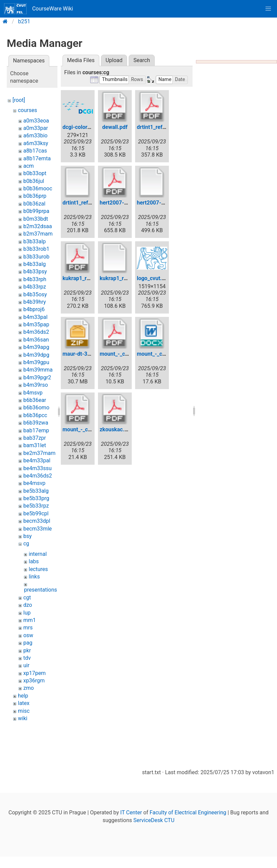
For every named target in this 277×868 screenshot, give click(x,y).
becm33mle (37, 529)
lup (27, 613)
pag (28, 643)
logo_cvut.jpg (153, 278)
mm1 (30, 620)
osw (28, 635)
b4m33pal (35, 317)
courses (28, 110)
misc (24, 711)
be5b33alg (36, 491)
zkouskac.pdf (116, 429)
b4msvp (33, 393)
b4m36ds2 (36, 332)
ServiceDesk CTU (154, 820)
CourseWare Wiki (39, 9)
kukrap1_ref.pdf (82, 278)
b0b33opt (35, 173)
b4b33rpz (35, 287)
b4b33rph (35, 279)
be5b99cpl (36, 513)
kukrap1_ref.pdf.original (129, 278)
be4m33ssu (37, 468)
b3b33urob (36, 257)
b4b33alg (35, 264)
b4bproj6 (34, 309)
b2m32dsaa (38, 226)
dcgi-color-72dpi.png (88, 127)
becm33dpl (37, 521)
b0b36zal (34, 204)
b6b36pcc (35, 415)
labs (34, 561)
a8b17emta (37, 158)
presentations (41, 590)
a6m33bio (35, 135)
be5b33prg (36, 498)
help (23, 696)
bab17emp (36, 430)
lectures (38, 569)
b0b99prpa (36, 211)
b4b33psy (35, 272)
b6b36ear (35, 400)
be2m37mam (39, 453)
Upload (114, 60)
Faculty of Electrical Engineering (188, 812)
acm (29, 166)
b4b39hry (35, 302)
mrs (28, 628)
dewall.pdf (115, 127)
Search (142, 60)
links (34, 577)
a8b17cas (35, 151)
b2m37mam (38, 234)
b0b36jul (34, 181)
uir (26, 665)
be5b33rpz (36, 506)
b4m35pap (36, 324)
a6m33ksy (36, 143)
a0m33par (36, 128)
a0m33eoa (36, 121)
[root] (19, 100)
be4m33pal (37, 460)
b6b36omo (36, 408)
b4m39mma (38, 370)
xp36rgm (34, 681)
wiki (23, 718)
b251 (24, 21)
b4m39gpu (36, 362)
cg (26, 544)
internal (38, 554)
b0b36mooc (38, 188)
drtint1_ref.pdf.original (90, 203)
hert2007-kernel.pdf (124, 203)
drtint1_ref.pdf (154, 127)
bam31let (35, 445)
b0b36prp (35, 196)
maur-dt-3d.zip (81, 354)
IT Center (131, 812)
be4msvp (34, 483)
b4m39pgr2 (37, 377)
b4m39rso (36, 385)
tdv (27, 658)
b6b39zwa (36, 423)
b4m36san (36, 340)
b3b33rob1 (36, 249)
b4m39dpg (36, 355)
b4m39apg (36, 347)
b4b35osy (35, 294)
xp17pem (34, 673)
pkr (27, 650)
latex (24, 703)
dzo (28, 605)
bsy (28, 536)
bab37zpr (35, 438)
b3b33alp (35, 241)
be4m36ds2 (38, 476)
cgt (27, 598)
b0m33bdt (36, 219)
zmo (29, 688)
